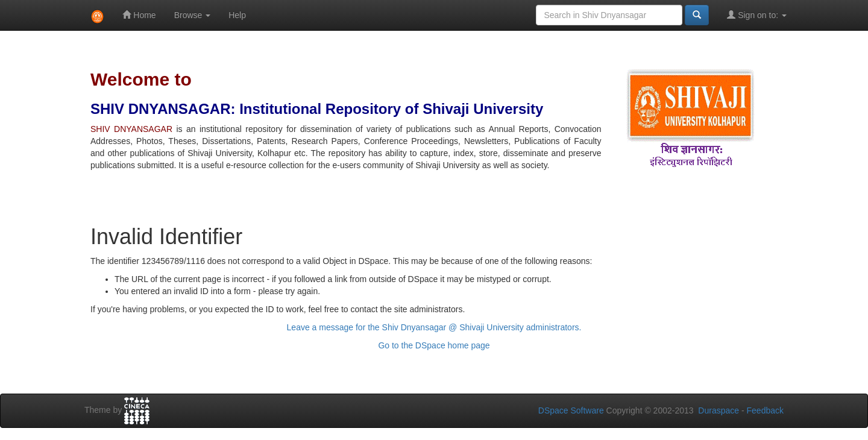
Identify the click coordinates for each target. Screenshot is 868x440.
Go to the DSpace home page (434, 345)
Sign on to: (757, 15)
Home (139, 15)
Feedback (765, 410)
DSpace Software (571, 410)
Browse (193, 15)
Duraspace (719, 410)
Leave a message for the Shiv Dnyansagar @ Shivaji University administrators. (434, 327)
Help (237, 15)
